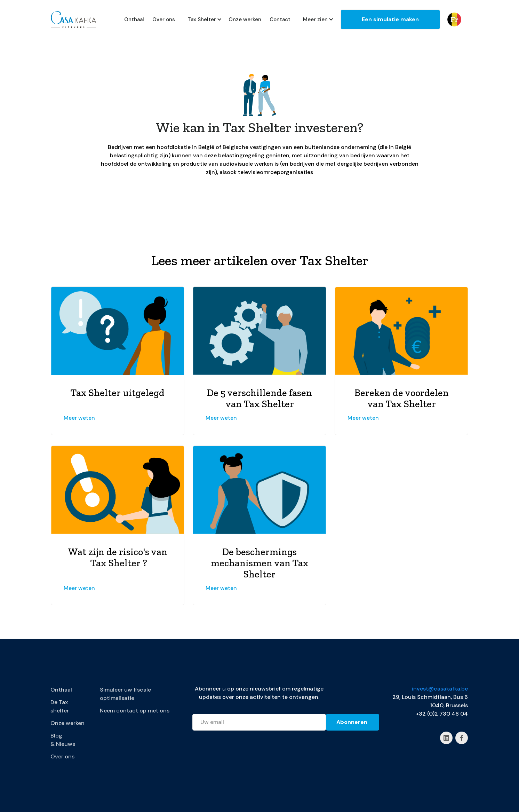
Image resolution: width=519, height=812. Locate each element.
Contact (280, 19)
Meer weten (79, 418)
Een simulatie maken (390, 19)
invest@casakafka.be (440, 689)
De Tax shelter (60, 706)
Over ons (164, 19)
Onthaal (134, 19)
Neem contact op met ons (135, 711)
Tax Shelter (202, 19)
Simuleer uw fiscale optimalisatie (125, 694)
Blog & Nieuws (63, 740)
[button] (202, 19)
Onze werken (245, 19)
